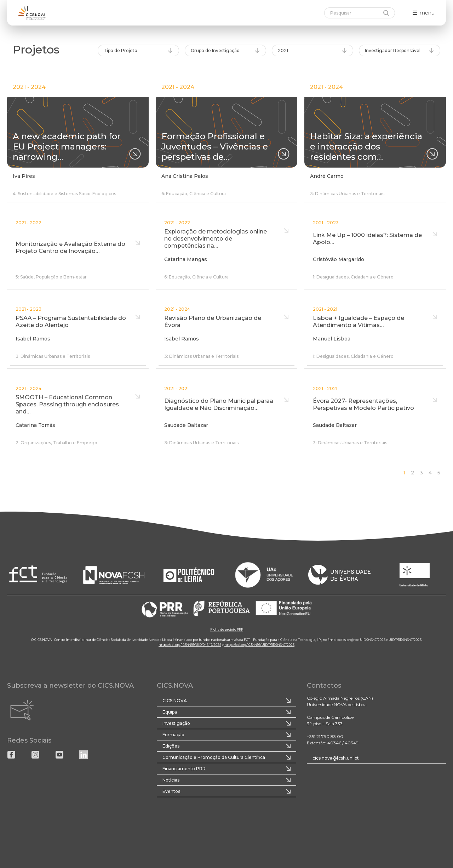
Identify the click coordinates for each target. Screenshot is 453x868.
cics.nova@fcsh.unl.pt (336, 758)
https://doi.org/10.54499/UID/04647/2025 (190, 645)
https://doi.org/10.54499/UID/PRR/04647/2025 (259, 645)
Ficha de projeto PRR (227, 629)
